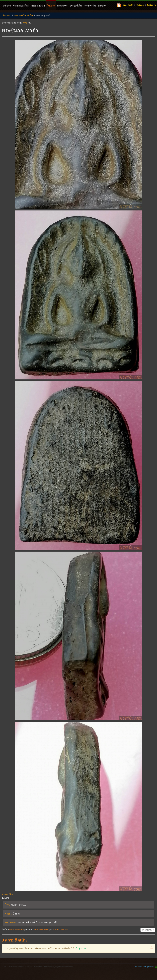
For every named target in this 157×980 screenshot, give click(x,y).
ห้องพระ (7, 15)
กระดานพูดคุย (38, 6)
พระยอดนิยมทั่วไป (24, 15)
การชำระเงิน (90, 6)
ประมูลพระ (62, 6)
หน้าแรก (7, 6)
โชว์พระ (51, 6)
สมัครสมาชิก (128, 5)
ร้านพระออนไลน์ (21, 6)
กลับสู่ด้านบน (149, 967)
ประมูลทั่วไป (76, 6)
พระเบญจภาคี (43, 15)
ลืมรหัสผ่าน (151, 5)
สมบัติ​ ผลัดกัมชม (16, 930)
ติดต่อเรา (102, 6)
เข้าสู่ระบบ (140, 5)
